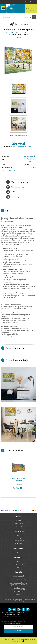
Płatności (18, 538)
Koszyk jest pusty (18, 24)
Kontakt (18, 572)
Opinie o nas (19, 526)
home (8, 33)
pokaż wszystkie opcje (9, 171)
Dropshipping (19, 564)
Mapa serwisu (19, 524)
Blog (18, 553)
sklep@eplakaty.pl (19, 576)
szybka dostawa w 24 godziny (18, 192)
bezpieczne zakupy (15, 187)
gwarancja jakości (15, 197)
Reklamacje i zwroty (19, 541)
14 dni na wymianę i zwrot (17, 182)
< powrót (18, 38)
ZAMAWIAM (18, 631)
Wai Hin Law (31, 159)
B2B (18, 562)
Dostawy (19, 535)
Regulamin (19, 544)
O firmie (19, 521)
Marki (19, 567)
